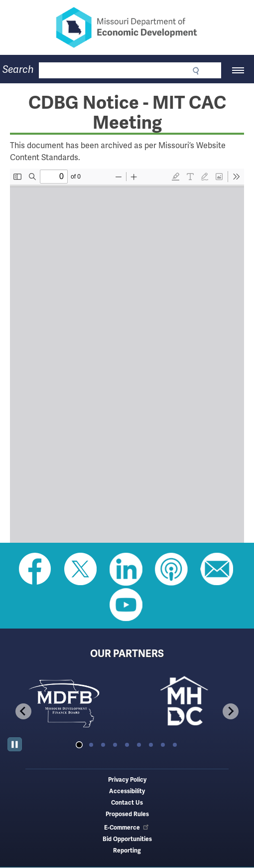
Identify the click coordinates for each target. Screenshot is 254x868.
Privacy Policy (127, 780)
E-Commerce (127, 828)
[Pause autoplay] (15, 745)
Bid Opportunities (127, 839)
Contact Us (127, 803)
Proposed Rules (127, 814)
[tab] (79, 745)
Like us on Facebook (35, 569)
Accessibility (127, 791)
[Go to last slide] (23, 711)
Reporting (127, 851)
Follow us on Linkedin (126, 569)
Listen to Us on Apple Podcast (171, 569)
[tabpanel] (67, 703)
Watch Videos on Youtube (126, 605)
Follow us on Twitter (81, 569)
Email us (217, 569)
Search (18, 70)
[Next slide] (231, 711)
